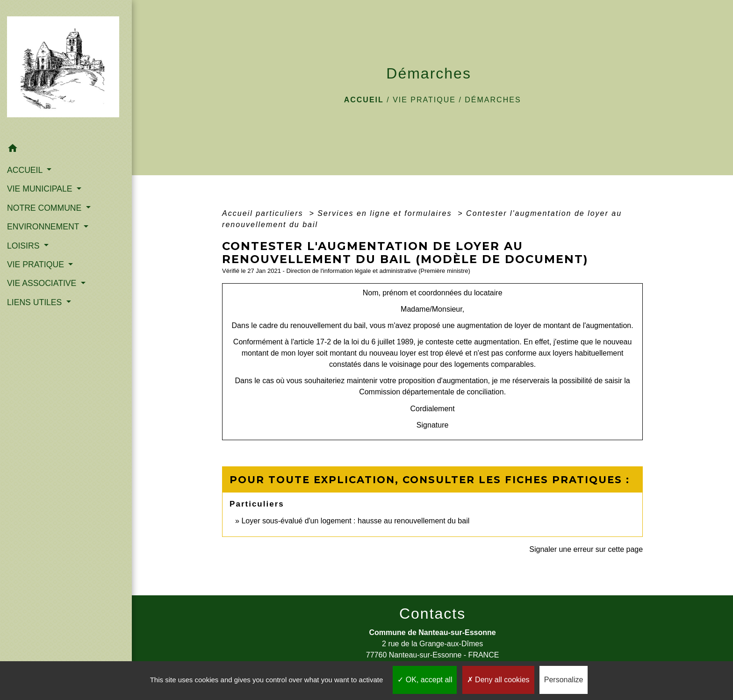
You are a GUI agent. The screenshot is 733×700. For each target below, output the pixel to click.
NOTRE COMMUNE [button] (45, 208)
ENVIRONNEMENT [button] (44, 227)
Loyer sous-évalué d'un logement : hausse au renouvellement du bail (355, 521)
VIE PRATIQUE (424, 100)
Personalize (564, 680)
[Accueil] (66, 70)
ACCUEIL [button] (26, 170)
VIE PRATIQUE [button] (37, 264)
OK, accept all (425, 680)
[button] (66, 150)
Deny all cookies (498, 680)
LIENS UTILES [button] (36, 302)
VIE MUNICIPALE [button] (41, 189)
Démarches (493, 100)
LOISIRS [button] (24, 246)
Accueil (364, 100)
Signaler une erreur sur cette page (586, 549)
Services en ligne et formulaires (386, 213)
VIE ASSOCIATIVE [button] (43, 283)
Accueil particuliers (264, 213)
